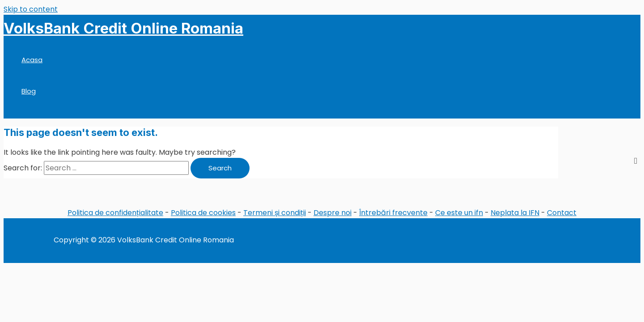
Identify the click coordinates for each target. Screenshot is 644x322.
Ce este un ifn (459, 213)
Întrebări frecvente (393, 213)
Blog (29, 91)
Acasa (32, 60)
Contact (562, 213)
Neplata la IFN (515, 213)
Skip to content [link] (31, 9)
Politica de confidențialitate (115, 213)
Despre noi (333, 213)
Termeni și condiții (275, 213)
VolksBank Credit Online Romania (123, 28)
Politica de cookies (203, 213)
